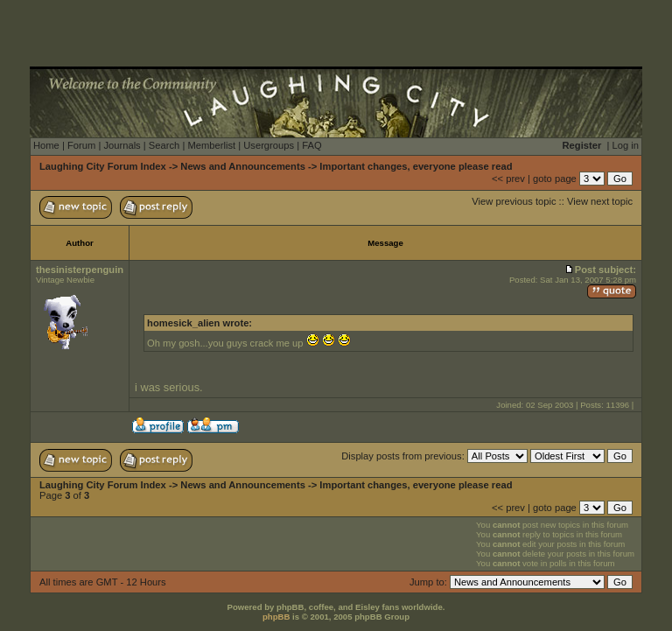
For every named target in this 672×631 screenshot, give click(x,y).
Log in (626, 145)
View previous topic (514, 201)
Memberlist (211, 145)
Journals (122, 145)
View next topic (600, 201)
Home (46, 145)
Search (164, 145)
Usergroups (269, 145)
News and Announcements (243, 166)
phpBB (276, 617)
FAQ (311, 145)
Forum (81, 145)
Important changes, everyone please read (416, 166)
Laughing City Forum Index (103, 166)
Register (582, 145)
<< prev (508, 179)
